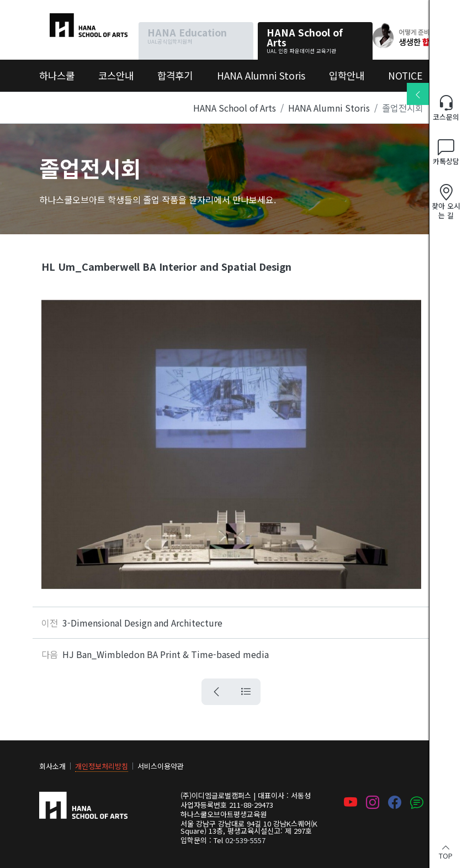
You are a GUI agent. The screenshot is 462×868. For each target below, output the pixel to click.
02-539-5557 (245, 840)
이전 (50, 623)
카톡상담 (446, 153)
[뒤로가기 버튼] (216, 692)
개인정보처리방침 (102, 766)
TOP (446, 851)
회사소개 (52, 766)
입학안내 (347, 75)
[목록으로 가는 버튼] (246, 692)
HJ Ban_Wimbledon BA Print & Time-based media (166, 654)
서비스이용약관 (161, 766)
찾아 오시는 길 (446, 202)
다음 (50, 654)
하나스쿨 (56, 20)
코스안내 (116, 75)
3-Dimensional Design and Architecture (142, 623)
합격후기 (175, 75)
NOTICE (405, 75)
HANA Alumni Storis (261, 75)
